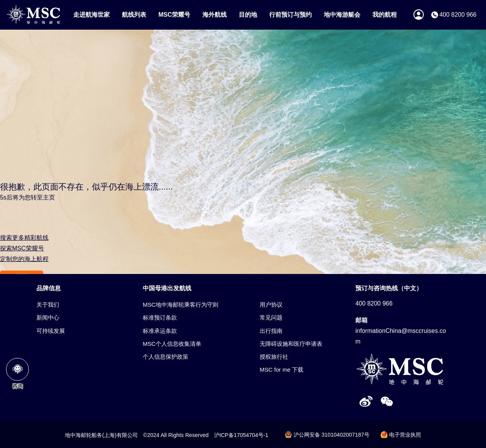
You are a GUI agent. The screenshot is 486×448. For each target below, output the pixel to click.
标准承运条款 (160, 331)
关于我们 (48, 305)
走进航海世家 (92, 15)
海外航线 (215, 15)
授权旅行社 (274, 357)
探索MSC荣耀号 (22, 248)
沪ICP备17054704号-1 (241, 435)
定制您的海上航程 (24, 259)
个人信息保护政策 (166, 357)
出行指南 (271, 331)
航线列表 (134, 15)
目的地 (248, 15)
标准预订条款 (160, 317)
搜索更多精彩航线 (24, 238)
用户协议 (271, 305)
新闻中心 (48, 317)
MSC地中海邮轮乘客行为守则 (181, 305)
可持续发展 (51, 331)
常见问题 (271, 317)
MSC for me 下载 (282, 370)
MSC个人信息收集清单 (172, 344)
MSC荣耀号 (174, 15)
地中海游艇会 (342, 15)
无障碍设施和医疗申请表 (291, 344)
